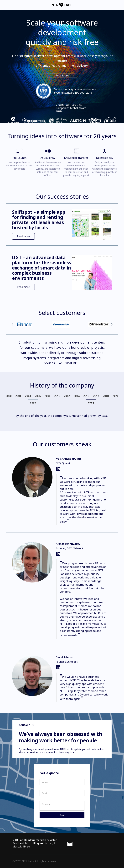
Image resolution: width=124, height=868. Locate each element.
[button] (13, 324)
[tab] (9, 396)
